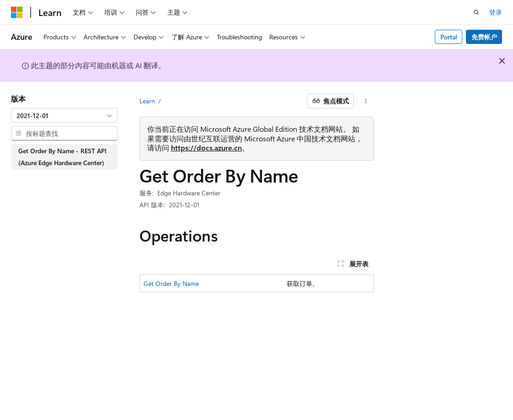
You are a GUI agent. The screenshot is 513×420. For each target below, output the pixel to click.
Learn (147, 101)
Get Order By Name (171, 283)
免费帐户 (484, 37)
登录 (496, 12)
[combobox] (64, 115)
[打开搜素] (476, 12)
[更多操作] (366, 101)
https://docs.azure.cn (206, 148)
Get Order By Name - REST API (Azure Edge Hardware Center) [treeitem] (62, 157)
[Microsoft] (17, 12)
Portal (449, 37)
